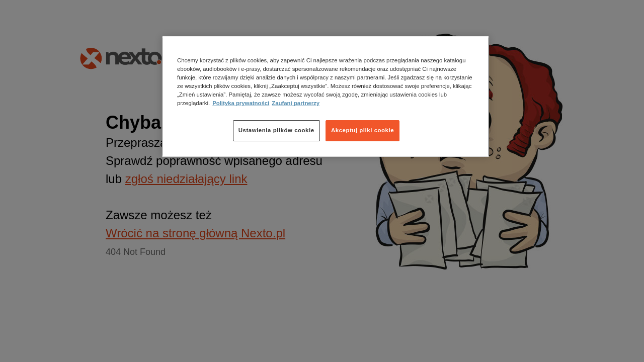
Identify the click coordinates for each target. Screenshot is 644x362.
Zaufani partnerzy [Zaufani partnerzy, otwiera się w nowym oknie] (296, 103)
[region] (326, 97)
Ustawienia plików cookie (276, 130)
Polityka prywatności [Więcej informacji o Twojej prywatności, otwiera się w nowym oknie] (241, 103)
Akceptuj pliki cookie (363, 130)
